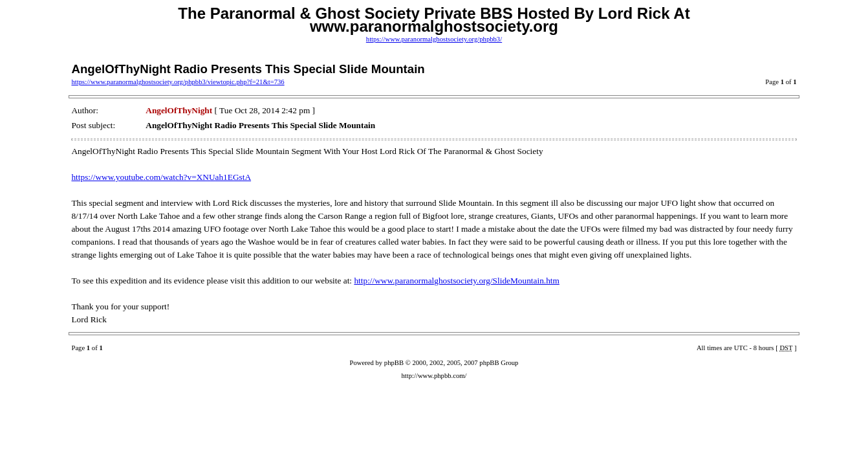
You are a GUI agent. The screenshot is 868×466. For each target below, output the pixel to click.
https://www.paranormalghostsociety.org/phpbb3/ (434, 39)
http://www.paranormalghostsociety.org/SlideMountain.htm (457, 281)
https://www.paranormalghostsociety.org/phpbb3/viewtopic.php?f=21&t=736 (178, 82)
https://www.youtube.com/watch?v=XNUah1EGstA (161, 177)
